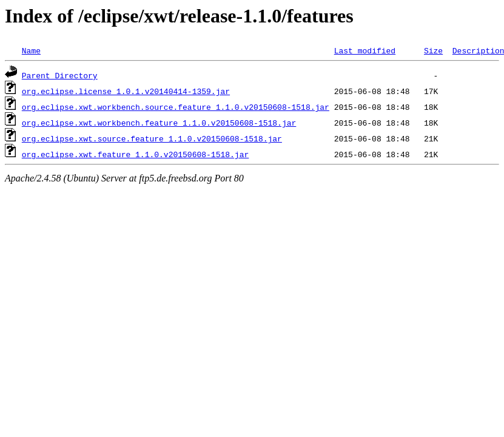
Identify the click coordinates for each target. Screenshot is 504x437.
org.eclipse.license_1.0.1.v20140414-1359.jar (126, 91)
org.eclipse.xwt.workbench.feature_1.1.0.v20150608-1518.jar (159, 123)
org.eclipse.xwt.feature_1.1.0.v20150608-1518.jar (135, 154)
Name (31, 50)
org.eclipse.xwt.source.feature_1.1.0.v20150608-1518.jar (152, 138)
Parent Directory (60, 75)
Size (433, 50)
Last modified (365, 50)
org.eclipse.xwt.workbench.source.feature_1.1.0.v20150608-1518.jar (176, 107)
